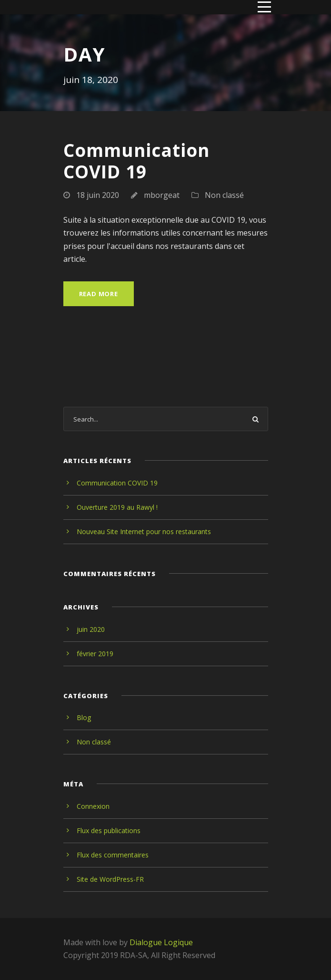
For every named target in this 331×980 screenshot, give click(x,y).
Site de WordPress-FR (110, 879)
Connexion (93, 806)
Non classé (224, 195)
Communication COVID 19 (136, 160)
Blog (84, 717)
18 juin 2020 (98, 195)
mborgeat (162, 195)
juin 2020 (91, 629)
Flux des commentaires (113, 855)
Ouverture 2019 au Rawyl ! (117, 507)
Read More (99, 294)
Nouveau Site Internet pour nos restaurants (144, 531)
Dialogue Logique (161, 942)
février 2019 (95, 654)
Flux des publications (109, 830)
